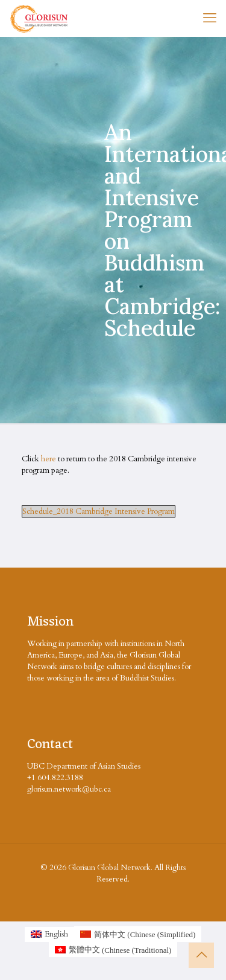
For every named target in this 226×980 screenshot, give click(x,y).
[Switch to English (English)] (49, 934)
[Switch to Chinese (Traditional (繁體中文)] (113, 950)
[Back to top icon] (201, 955)
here (49, 459)
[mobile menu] (210, 18)
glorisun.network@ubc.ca (69, 789)
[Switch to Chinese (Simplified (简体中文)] (138, 934)
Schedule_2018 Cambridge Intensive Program (99, 511)
